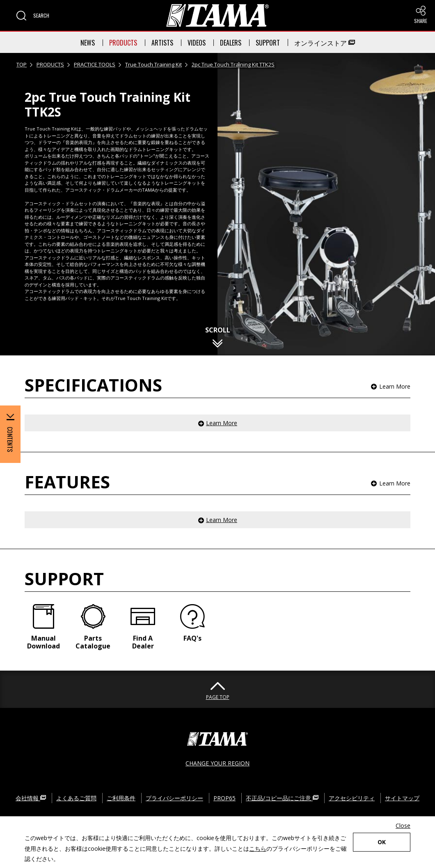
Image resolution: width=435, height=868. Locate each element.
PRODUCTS (123, 43)
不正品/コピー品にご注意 (282, 798)
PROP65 (224, 798)
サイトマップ (402, 798)
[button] (33, 16)
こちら (258, 849)
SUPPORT (268, 43)
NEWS (88, 43)
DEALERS (231, 43)
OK (382, 842)
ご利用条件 (121, 798)
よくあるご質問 (76, 798)
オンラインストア (325, 42)
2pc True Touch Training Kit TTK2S (233, 64)
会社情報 (31, 798)
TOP (22, 64)
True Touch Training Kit (153, 64)
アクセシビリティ (352, 798)
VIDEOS (197, 43)
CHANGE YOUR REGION (217, 763)
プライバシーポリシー (174, 798)
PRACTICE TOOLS (95, 64)
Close (403, 826)
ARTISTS (162, 43)
